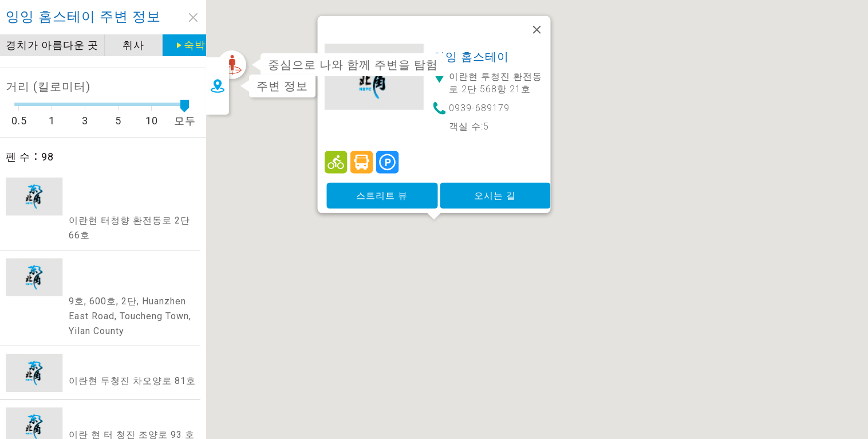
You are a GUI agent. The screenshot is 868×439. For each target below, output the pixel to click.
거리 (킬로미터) (48, 87)
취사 (140, 45)
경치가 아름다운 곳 (59, 45)
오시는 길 (495, 213)
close (193, 17)
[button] (434, 251)
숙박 (198, 45)
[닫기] (537, 48)
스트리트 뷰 (382, 213)
